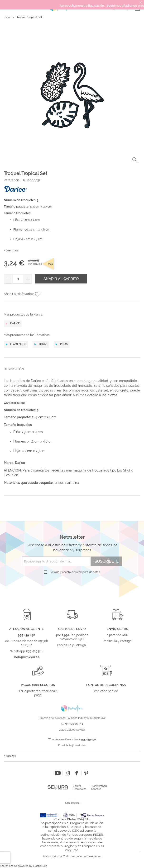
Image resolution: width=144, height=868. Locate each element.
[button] (135, 160)
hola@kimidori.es (76, 745)
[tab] (72, 373)
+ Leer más (11, 250)
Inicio (7, 17)
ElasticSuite (40, 866)
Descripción (14, 369)
